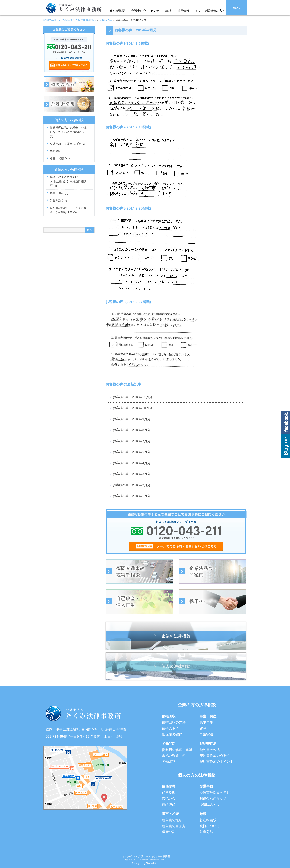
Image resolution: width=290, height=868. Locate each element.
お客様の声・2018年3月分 (132, 474)
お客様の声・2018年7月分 (132, 441)
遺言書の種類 (172, 820)
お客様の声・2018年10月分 (133, 408)
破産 (203, 728)
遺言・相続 (60, 158)
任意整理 (169, 793)
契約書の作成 (210, 750)
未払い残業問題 (174, 756)
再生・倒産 (59, 193)
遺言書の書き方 (174, 826)
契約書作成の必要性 (215, 756)
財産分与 (206, 832)
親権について (210, 826)
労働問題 (58, 200)
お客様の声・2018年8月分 (132, 430)
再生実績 (206, 734)
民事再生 (206, 722)
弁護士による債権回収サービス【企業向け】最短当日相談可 (68, 181)
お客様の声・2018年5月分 (132, 452)
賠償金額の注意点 (213, 799)
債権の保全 (170, 728)
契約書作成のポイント (216, 762)
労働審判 (169, 762)
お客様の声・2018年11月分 (133, 397)
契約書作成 (208, 743)
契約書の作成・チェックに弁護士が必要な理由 (68, 210)
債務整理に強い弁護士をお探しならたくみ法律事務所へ (68, 132)
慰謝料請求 (208, 820)
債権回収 (169, 716)
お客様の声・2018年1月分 (132, 496)
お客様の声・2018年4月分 (132, 463)
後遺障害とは (210, 805)
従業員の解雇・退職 (177, 750)
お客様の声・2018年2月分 (132, 485)
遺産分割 (169, 832)
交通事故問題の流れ (215, 793)
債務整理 (169, 786)
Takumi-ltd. (152, 863)
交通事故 (206, 786)
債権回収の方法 (174, 722)
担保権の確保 (172, 734)
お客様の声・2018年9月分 (132, 419)
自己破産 (169, 805)
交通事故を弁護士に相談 (68, 144)
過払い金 (169, 799)
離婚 (55, 151)
